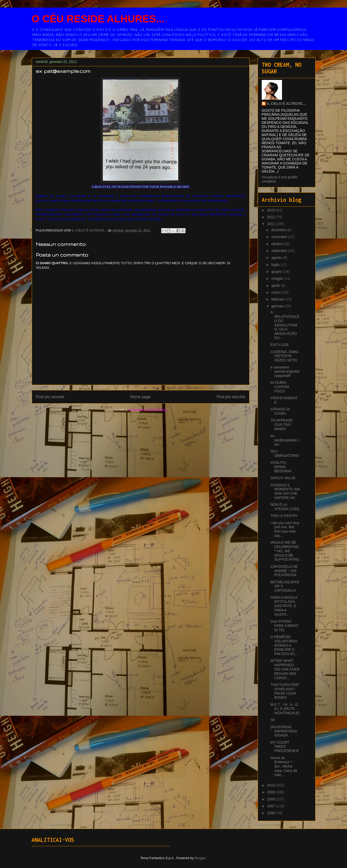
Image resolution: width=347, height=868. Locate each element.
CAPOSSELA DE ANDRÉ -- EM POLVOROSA (284, 571)
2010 (271, 785)
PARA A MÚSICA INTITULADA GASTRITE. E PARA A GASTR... (284, 606)
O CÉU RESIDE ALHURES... (98, 19)
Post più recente (50, 397)
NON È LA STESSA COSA (285, 507)
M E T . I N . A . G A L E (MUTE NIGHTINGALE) (285, 709)
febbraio (278, 299)
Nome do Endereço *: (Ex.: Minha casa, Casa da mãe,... (284, 766)
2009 (271, 792)
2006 (271, 813)
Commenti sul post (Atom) (148, 410)
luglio (276, 265)
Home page (141, 397)
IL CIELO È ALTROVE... (286, 104)
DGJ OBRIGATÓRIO (285, 453)
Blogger (200, 858)
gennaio (278, 306)
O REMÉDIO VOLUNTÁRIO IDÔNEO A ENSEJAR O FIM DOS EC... (284, 645)
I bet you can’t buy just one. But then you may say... (285, 529)
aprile (276, 286)
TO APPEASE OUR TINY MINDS (282, 425)
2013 (271, 210)
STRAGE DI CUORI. (280, 411)
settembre (280, 251)
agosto (277, 258)
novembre (280, 237)
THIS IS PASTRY (284, 516)
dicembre (279, 230)
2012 (271, 217)
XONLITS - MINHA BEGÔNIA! (281, 467)
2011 (271, 224)
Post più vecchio (231, 397)
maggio (278, 278)
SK (273, 720)
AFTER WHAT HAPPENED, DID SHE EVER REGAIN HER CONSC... (285, 669)
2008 (271, 799)
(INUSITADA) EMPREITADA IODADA (284, 731)
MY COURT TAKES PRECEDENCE (285, 747)
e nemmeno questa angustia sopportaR (285, 372)
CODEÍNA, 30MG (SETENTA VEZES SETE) (284, 356)
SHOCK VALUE (283, 478)
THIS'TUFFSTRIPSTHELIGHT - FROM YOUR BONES (285, 691)
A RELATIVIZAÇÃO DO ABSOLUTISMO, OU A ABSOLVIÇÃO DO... (285, 325)
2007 (271, 806)
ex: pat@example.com (285, 440)
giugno (277, 272)
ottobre (277, 244)
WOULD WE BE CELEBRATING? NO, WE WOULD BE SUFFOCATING (285, 551)
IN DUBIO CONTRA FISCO (280, 387)
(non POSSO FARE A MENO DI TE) (284, 626)
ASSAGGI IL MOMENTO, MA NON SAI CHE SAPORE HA (285, 491)
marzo (277, 292)
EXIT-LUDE (279, 345)
